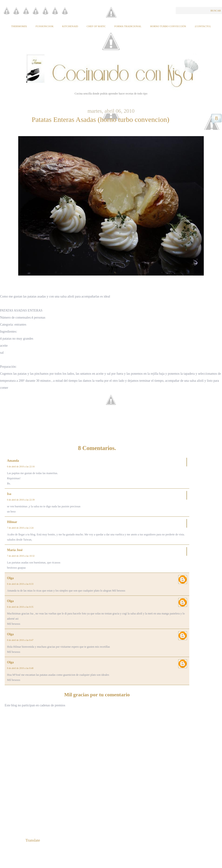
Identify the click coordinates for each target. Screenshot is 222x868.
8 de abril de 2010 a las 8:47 (20, 640)
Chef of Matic (96, 26)
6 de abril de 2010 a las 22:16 (21, 467)
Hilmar (12, 522)
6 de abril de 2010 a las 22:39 (21, 500)
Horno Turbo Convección (168, 26)
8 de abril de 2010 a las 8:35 (20, 607)
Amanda (13, 461)
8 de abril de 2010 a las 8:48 (20, 668)
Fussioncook (45, 26)
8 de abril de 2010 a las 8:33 (20, 584)
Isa (9, 494)
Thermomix (19, 26)
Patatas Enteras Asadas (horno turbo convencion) (101, 119)
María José (15, 550)
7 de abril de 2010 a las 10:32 (21, 556)
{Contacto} (203, 26)
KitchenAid (70, 26)
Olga (10, 578)
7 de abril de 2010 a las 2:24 (20, 528)
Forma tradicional (128, 26)
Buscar (216, 11)
